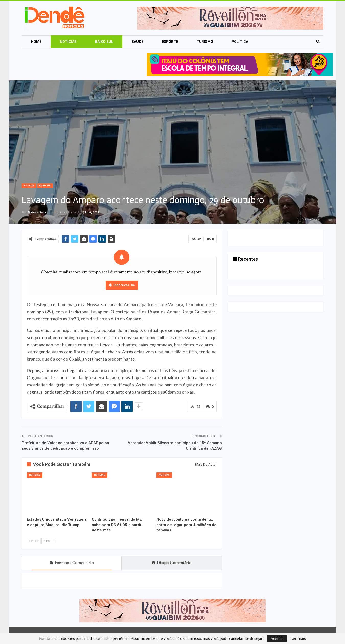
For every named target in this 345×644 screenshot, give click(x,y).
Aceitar (277, 639)
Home (36, 42)
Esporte (170, 42)
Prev (34, 541)
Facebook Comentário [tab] (72, 563)
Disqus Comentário (172, 563)
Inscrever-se (124, 285)
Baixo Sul (104, 42)
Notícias (68, 42)
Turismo (205, 42)
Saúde (137, 42)
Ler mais (298, 639)
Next (49, 541)
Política (240, 42)
